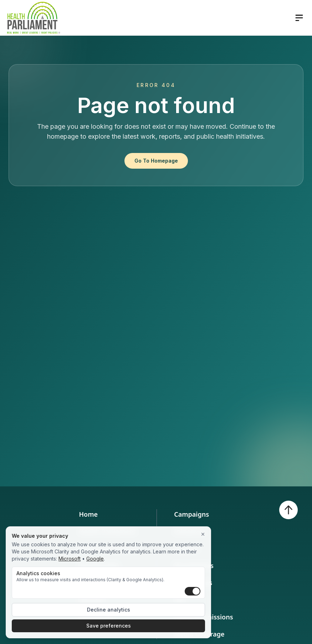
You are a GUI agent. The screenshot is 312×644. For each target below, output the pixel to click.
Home (88, 514)
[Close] (203, 535)
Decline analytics (109, 610)
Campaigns (191, 514)
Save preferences (109, 626)
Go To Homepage (156, 161)
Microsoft (70, 559)
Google (95, 559)
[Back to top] (288, 510)
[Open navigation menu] (299, 18)
